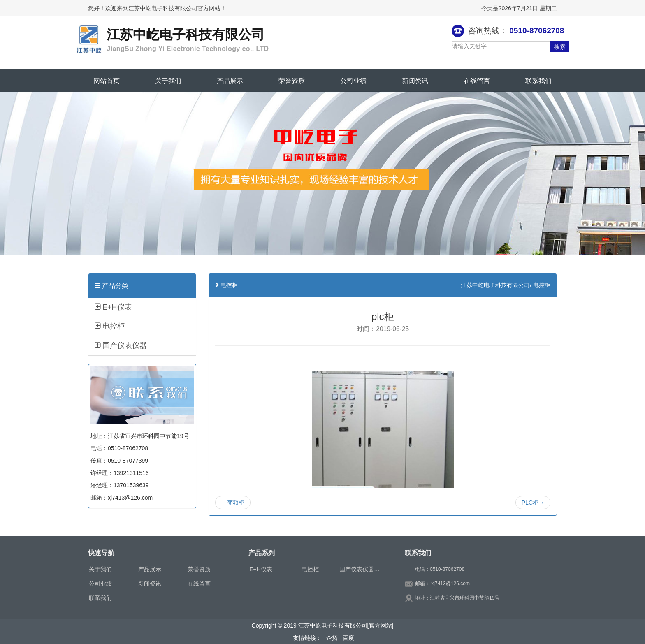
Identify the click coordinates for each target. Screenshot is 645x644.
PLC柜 (533, 503)
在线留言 (477, 81)
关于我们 (168, 81)
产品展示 (230, 81)
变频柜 (233, 503)
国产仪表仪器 (121, 345)
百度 (347, 638)
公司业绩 (353, 81)
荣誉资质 (292, 81)
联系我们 (538, 81)
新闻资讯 (415, 81)
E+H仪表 (113, 307)
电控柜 (110, 326)
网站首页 (107, 81)
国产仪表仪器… (360, 569)
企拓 (332, 638)
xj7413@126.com (450, 584)
